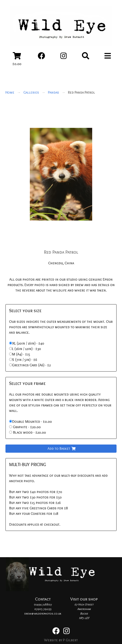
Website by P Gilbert (61, 640)
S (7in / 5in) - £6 (25, 360)
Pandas (53, 92)
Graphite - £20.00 (26, 427)
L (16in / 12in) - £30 (27, 349)
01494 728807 (43, 604)
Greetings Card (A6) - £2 (31, 365)
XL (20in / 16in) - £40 (28, 343)
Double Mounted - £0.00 (32, 422)
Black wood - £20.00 (29, 432)
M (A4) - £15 (21, 354)
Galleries (31, 92)
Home (10, 92)
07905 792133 (43, 609)
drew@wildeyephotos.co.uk (43, 613)
